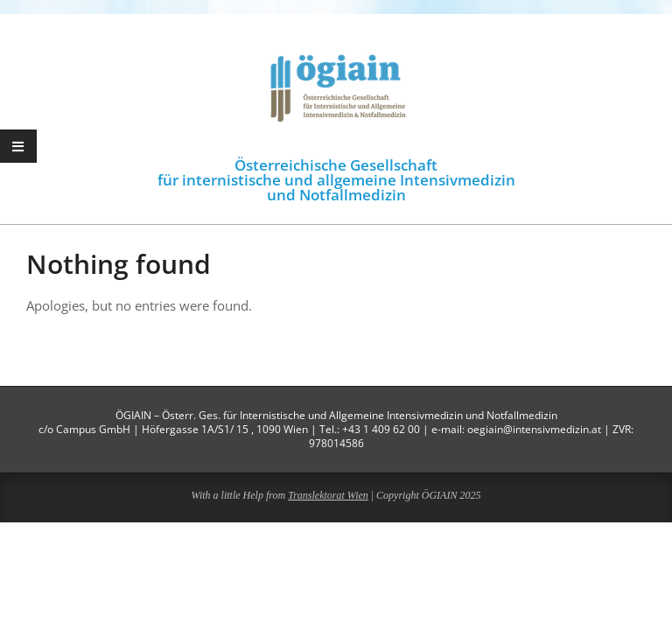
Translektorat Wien (328, 495)
